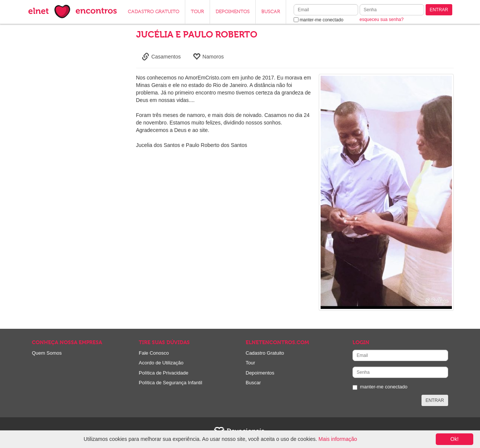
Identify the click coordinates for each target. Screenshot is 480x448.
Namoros (208, 57)
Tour (250, 363)
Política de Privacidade (163, 373)
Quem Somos (47, 353)
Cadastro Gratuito (265, 353)
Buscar (253, 383)
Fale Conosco (154, 353)
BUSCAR (271, 12)
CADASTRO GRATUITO (154, 12)
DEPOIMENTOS (233, 12)
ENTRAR (439, 10)
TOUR (197, 12)
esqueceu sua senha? (382, 19)
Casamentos (161, 57)
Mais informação (338, 439)
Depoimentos (260, 373)
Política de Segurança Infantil (170, 383)
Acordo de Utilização (161, 363)
